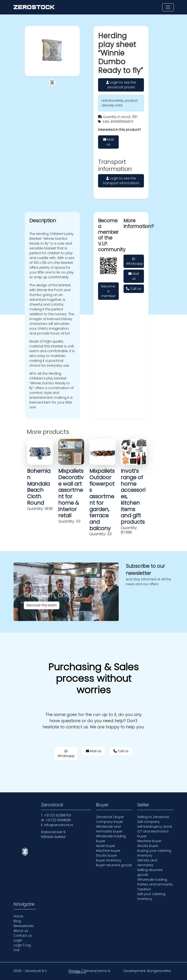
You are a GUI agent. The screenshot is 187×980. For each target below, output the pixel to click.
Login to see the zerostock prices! (121, 85)
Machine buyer (108, 851)
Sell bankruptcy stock (155, 827)
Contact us (23, 935)
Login (18, 940)
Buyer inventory (109, 860)
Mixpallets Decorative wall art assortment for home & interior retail (71, 493)
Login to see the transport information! (121, 181)
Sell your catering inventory (151, 896)
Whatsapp (135, 262)
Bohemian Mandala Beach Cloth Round (39, 487)
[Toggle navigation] (168, 7)
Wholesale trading (152, 880)
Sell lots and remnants (147, 863)
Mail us (108, 142)
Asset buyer (106, 846)
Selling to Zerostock (153, 817)
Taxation (144, 889)
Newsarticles (24, 926)
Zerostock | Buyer (110, 817)
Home (18, 916)
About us (21, 931)
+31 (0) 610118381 (58, 820)
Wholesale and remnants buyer (109, 829)
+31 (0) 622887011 (58, 815)
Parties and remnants (155, 884)
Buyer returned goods (114, 865)
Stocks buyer (107, 855)
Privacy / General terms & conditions (89, 972)
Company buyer (110, 822)
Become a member (108, 291)
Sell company (148, 822)
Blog (17, 921)
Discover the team (42, 605)
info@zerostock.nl (59, 825)
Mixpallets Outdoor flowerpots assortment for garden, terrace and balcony (102, 500)
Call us (134, 289)
